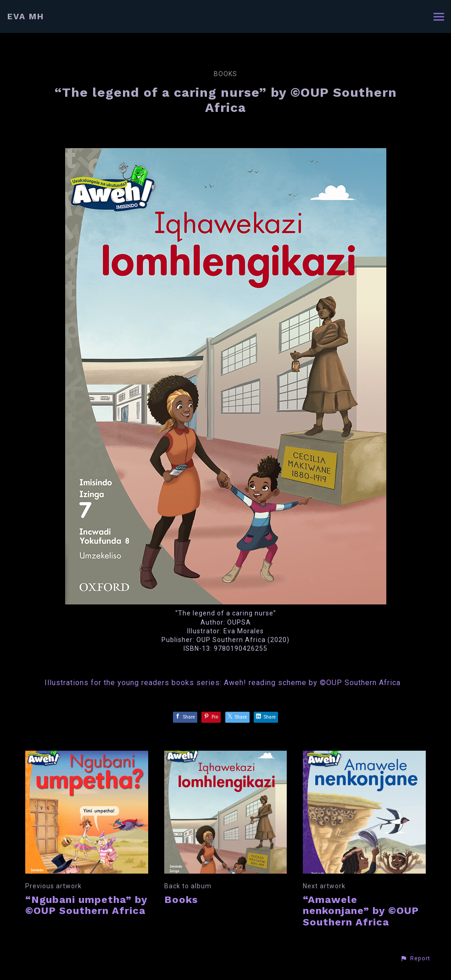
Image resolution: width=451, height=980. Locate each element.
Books (225, 74)
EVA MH (26, 16)
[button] (415, 958)
